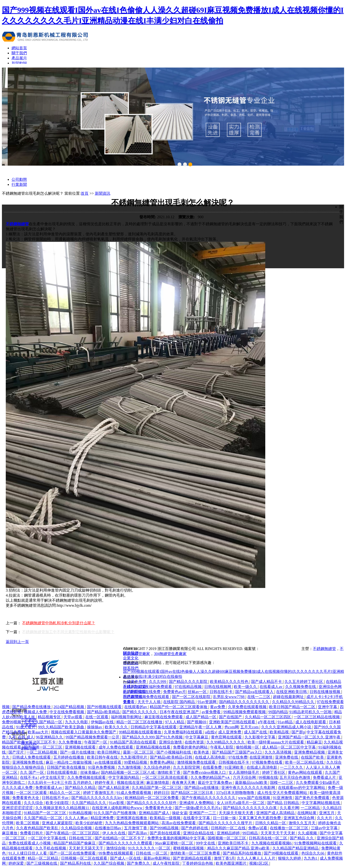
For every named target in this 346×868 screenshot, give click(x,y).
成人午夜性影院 (167, 863)
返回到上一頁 (17, 642)
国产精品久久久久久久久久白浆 (250, 808)
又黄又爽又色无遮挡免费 (260, 818)
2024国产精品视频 (69, 707)
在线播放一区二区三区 (290, 828)
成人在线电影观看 (311, 722)
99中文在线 (206, 843)
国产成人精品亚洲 (114, 788)
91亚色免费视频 (102, 767)
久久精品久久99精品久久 (294, 702)
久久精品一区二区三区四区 (268, 717)
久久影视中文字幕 (260, 737)
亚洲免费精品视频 (310, 752)
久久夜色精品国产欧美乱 (38, 828)
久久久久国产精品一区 (43, 722)
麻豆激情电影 (158, 783)
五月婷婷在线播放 (69, 757)
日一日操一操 (225, 818)
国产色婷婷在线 (195, 828)
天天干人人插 (149, 702)
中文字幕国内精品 (124, 777)
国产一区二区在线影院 (192, 697)
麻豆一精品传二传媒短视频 (69, 762)
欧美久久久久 (117, 727)
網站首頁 (19, 48)
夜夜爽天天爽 (184, 783)
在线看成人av (271, 687)
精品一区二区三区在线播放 (140, 722)
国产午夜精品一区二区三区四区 (73, 833)
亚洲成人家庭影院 (58, 823)
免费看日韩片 (32, 833)
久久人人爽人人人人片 (257, 858)
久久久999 (158, 682)
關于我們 (19, 53)
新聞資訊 (103, 193)
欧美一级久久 (246, 687)
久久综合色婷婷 (157, 767)
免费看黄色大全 (26, 798)
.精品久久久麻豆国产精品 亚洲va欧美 (238, 848)
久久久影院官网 (187, 767)
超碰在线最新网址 (289, 697)
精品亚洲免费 (103, 818)
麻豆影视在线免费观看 (164, 717)
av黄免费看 (212, 712)
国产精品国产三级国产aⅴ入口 (237, 752)
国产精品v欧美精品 (104, 712)
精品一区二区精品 (43, 858)
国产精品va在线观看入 (255, 692)
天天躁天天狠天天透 (236, 813)
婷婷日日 (161, 793)
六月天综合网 (245, 777)
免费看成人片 (325, 777)
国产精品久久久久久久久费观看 (126, 843)
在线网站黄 (307, 813)
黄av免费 (218, 707)
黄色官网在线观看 (227, 737)
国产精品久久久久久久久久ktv (97, 798)
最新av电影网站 (157, 858)
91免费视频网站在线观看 (316, 843)
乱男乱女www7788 (229, 697)
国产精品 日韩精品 (284, 803)
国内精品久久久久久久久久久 (245, 702)
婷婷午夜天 (105, 783)
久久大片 (325, 818)
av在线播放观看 (108, 762)
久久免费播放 (70, 742)
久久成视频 (308, 833)
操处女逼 (180, 813)
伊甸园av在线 (103, 722)
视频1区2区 (259, 863)
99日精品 (251, 833)
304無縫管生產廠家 (170, 654)
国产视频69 (197, 722)
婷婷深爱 (17, 863)
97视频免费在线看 (268, 762)
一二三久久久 (292, 767)
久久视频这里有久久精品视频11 (63, 808)
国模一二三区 (282, 783)
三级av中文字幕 (325, 828)
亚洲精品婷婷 (229, 833)
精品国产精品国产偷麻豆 (75, 843)
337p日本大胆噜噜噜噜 (235, 793)
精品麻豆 (314, 742)
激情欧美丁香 (169, 772)
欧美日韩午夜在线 (103, 757)
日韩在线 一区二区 (152, 853)
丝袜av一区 (198, 692)
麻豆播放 (10, 833)
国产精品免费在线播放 (32, 707)
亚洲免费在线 (287, 757)
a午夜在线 (267, 722)
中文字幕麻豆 (197, 737)
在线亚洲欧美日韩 (292, 692)
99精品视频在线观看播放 (141, 732)
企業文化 (131, 658)
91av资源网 (207, 702)
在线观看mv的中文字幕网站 (302, 788)
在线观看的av (136, 707)
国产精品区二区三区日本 (192, 793)
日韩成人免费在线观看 (32, 757)
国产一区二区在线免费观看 (73, 853)
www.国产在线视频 (255, 798)
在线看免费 (213, 767)
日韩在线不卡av (56, 798)
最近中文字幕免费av (215, 783)
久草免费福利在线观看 (184, 732)
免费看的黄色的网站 (191, 747)
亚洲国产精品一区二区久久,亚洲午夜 (310, 737)
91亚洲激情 (283, 798)
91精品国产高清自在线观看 (134, 742)
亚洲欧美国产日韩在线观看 (233, 722)
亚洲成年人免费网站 (197, 803)
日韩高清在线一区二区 (268, 838)
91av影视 (117, 803)
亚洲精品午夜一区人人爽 (201, 727)
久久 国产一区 (32, 772)
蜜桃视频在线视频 (189, 848)
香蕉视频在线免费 (146, 692)
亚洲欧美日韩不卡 (234, 843)
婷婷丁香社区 (274, 772)
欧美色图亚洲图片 (232, 863)
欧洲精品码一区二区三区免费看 (152, 798)
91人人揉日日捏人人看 (28, 853)
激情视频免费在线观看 (197, 762)
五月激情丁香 (136, 828)
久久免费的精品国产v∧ (211, 777)
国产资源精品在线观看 (192, 858)
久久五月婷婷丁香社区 (304, 682)
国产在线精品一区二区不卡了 (120, 838)
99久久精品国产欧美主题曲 (62, 727)
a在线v (211, 732)
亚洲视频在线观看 (81, 747)
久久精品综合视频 (77, 828)
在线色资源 (195, 742)
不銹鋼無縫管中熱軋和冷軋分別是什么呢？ (59, 623)
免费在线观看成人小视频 (30, 843)
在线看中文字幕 (197, 818)
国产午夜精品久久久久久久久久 (209, 798)
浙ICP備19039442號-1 (278, 649)
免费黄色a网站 (163, 762)
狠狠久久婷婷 (290, 858)
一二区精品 (311, 808)
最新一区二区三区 (139, 752)
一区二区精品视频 (42, 752)
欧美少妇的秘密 (89, 823)
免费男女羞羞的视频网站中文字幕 (177, 838)
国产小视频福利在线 (174, 752)
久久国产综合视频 (109, 863)
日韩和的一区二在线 (229, 828)
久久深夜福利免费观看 (153, 687)
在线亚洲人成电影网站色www (118, 808)
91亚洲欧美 (235, 767)
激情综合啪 (116, 848)
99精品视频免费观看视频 (245, 712)
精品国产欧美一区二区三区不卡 (29, 742)
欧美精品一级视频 (166, 818)
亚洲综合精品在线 (199, 833)
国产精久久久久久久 (140, 712)
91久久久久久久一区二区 (150, 848)
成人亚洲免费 (230, 732)
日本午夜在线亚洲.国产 (180, 712)
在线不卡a (29, 777)
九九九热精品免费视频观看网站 (132, 823)
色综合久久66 (313, 853)
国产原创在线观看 (166, 833)
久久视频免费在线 (301, 687)
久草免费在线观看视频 (248, 707)
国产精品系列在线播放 (242, 853)
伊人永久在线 (114, 833)
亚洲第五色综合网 (299, 818)
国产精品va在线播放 (202, 788)
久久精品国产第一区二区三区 (157, 788)
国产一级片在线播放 (78, 752)
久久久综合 (34, 803)
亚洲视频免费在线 (28, 762)
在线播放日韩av (108, 828)
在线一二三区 (259, 697)
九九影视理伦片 (134, 757)
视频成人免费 (36, 712)
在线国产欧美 (313, 757)
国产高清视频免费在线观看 (147, 697)
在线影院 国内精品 (179, 702)
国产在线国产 (231, 717)
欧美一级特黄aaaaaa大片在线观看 (276, 742)
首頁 (85, 193)
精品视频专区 (50, 717)
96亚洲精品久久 (50, 737)
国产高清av (138, 833)
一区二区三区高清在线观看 (165, 777)
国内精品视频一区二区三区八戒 (128, 772)
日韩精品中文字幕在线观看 (154, 727)
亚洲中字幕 (328, 707)
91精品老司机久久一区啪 (311, 712)
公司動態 (19, 179)
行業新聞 (19, 184)
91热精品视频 (80, 813)
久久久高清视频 (278, 752)
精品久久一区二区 (65, 793)
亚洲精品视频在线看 (154, 747)
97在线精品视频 (189, 687)
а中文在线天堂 (53, 777)
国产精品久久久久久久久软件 (152, 803)
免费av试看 (258, 828)
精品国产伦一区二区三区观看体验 (179, 707)
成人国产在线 (256, 732)
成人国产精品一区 (201, 717)
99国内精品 (278, 712)
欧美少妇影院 (58, 803)
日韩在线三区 (81, 838)
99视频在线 (268, 777)
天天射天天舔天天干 (86, 848)
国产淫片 (17, 752)
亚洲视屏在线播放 (132, 818)
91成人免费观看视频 (134, 793)
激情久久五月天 (303, 823)
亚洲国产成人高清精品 (276, 813)
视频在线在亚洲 (131, 783)
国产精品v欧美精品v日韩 (172, 757)
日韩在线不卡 (222, 692)
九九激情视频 (130, 767)
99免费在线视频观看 (116, 853)
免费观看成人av (49, 788)
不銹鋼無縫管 (17, 224)
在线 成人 (26, 737)
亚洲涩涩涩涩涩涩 (18, 808)
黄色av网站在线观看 (306, 772)
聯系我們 (131, 668)
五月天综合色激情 (295, 777)
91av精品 (286, 722)
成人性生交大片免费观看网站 (283, 793)
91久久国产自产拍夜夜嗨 (115, 813)
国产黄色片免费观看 (313, 798)
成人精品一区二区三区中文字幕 (289, 747)
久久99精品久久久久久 (226, 742)
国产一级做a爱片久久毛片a (198, 808)
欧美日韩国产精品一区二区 (293, 707)
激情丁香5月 (224, 858)
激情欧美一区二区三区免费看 (196, 853)
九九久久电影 (77, 722)
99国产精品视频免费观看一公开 (93, 737)
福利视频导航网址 (127, 717)
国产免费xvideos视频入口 (205, 772)
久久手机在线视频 (51, 848)
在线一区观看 (97, 717)
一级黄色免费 (135, 682)
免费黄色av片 (175, 692)
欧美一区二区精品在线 (305, 762)
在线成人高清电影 (211, 757)
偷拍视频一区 (248, 747)
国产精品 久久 (302, 838)
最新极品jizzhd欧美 (252, 783)
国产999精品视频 (165, 828)
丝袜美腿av (90, 772)
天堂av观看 (73, 717)
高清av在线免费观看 (179, 823)
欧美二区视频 (28, 823)
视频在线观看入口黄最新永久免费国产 (84, 732)
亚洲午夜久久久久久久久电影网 (249, 788)
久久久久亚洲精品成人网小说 (287, 727)
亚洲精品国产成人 (154, 813)
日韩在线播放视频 (325, 692)
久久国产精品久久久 (89, 803)
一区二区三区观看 (32, 793)
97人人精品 (175, 722)
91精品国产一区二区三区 (45, 813)
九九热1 (311, 858)
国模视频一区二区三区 (227, 838)
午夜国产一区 (96, 742)
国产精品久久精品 (81, 788)
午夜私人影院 (222, 747)
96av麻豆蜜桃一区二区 (175, 843)
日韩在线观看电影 (62, 772)
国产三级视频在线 (42, 863)
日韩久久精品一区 (271, 823)
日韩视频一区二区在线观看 (85, 858)
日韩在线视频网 (218, 687)
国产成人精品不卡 (267, 682)
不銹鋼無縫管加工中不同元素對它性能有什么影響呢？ (68, 632)
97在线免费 (238, 757)
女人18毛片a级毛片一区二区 (241, 803)
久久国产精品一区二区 (43, 818)
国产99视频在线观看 (105, 707)
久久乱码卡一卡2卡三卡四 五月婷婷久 (60, 783)
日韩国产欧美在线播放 (67, 767)
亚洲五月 (327, 813)
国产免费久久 (139, 863)
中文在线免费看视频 (67, 712)
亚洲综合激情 (171, 742)
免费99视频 (12, 722)
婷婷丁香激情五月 (99, 793)
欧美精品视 (280, 732)
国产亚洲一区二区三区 (43, 747)
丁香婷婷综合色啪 (198, 863)
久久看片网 (289, 808)
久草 (12, 737)
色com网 (232, 727)
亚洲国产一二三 (203, 813)
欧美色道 (202, 752)
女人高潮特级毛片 (244, 772)
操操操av (95, 727)
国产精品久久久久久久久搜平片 (226, 823)
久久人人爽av (77, 818)
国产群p (298, 732)
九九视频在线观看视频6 (272, 843)
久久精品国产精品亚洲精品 (296, 848)
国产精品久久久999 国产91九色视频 (153, 737)
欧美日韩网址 (109, 752)
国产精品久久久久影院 (189, 682)
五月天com (250, 727)
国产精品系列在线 (76, 863)
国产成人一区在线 (126, 858)
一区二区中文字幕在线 (47, 838)
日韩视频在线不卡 (234, 762)
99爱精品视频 (136, 762)
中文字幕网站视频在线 (321, 803)
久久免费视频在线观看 (87, 777)
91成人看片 (26, 727)
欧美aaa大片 (38, 732)
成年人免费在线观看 (116, 747)
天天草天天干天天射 (278, 833)
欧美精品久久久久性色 (230, 682)
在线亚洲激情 (261, 757)
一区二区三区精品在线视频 (317, 717)
